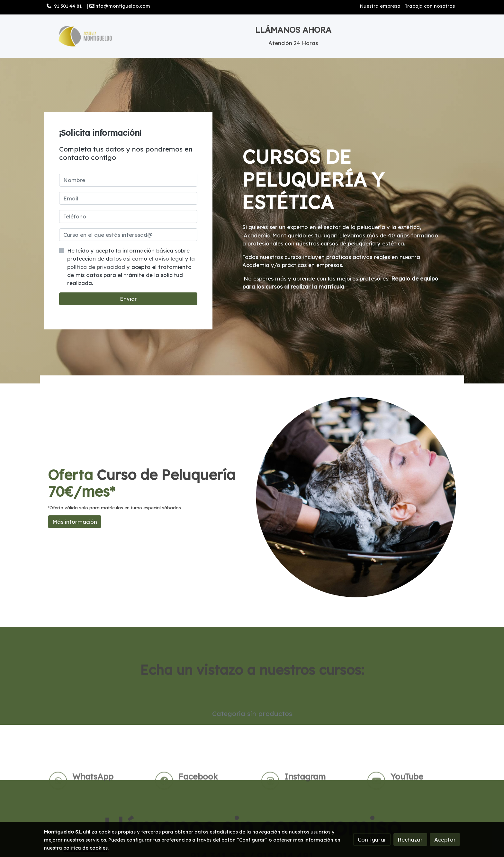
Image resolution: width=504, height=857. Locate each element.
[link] (85, 36)
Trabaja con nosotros (430, 6)
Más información (75, 522)
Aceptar (445, 839)
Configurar (372, 839)
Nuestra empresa (380, 6)
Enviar (128, 299)
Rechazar (410, 839)
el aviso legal (167, 258)
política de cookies (85, 848)
